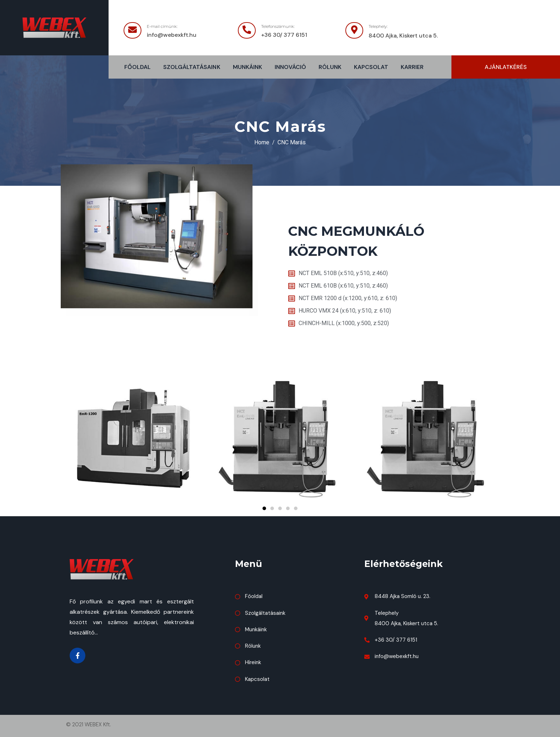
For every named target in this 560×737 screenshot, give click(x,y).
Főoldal (137, 67)
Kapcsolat (371, 67)
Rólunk (330, 67)
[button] (506, 67)
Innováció (290, 67)
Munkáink (247, 67)
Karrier (412, 67)
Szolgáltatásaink (192, 67)
